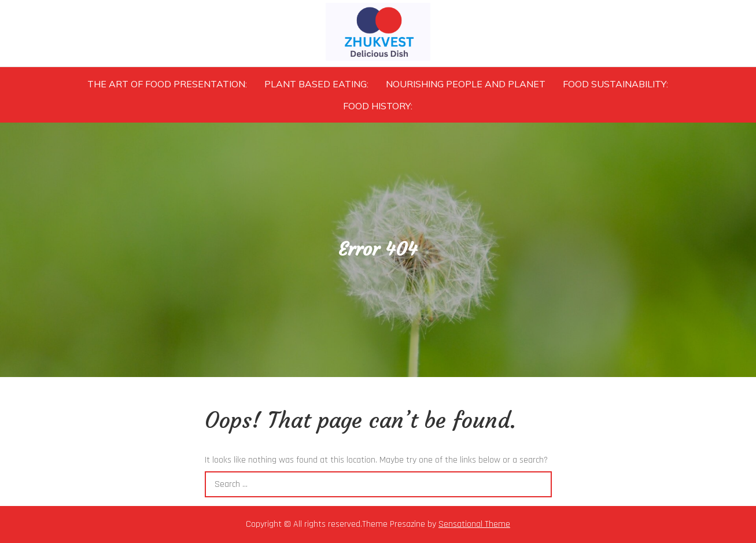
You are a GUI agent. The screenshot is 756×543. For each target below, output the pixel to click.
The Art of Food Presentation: (167, 84)
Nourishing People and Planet (466, 84)
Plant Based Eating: (316, 84)
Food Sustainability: (615, 84)
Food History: (378, 106)
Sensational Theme (474, 524)
